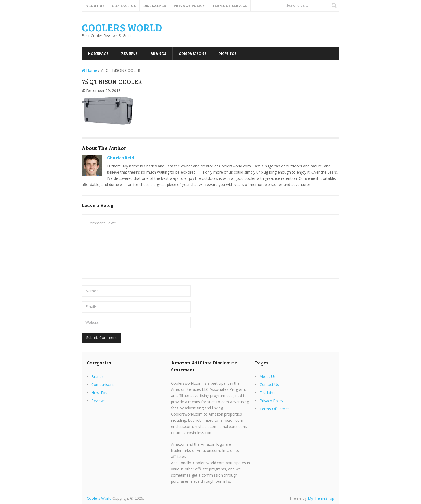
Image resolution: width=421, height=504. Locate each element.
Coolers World (122, 27)
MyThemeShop (321, 498)
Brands (158, 53)
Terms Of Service (230, 6)
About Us (95, 6)
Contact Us (124, 6)
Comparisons (193, 53)
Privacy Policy (189, 6)
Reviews (129, 53)
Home (89, 70)
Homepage (98, 53)
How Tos (228, 53)
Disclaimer (155, 6)
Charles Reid (121, 157)
